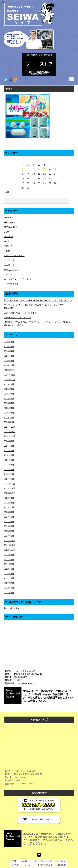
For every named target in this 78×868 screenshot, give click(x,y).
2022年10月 (10, 550)
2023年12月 (10, 484)
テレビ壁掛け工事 (44, 865)
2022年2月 (9, 583)
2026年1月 (9, 365)
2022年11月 (10, 545)
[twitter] (6, 80)
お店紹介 (62, 865)
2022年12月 (10, 540)
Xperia (7, 241)
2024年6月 (9, 455)
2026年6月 (9, 342)
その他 (7, 251)
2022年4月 (9, 578)
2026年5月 (9, 346)
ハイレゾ (61, 861)
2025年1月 (9, 422)
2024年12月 (10, 427)
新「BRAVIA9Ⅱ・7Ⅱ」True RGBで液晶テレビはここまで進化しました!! (38, 300)
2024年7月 (9, 451)
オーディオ (9, 260)
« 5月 (6, 192)
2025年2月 (9, 417)
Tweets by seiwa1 (12, 608)
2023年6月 (9, 512)
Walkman (8, 237)
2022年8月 (9, 559)
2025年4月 (9, 408)
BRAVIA (8, 218)
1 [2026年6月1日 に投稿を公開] (23, 169)
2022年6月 (9, 569)
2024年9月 (9, 441)
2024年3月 (9, 470)
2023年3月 (9, 526)
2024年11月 (10, 432)
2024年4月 (9, 465)
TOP (14, 861)
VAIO (6, 232)
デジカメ (8, 274)
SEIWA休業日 (10, 227)
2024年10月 (10, 436)
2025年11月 (10, 375)
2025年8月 (9, 389)
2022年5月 (9, 574)
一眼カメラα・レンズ (42, 861)
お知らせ (8, 246)
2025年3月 (9, 413)
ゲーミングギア (11, 270)
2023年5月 (9, 517)
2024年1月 (9, 479)
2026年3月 (9, 356)
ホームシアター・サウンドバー (18, 279)
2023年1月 (9, 536)
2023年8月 (9, 503)
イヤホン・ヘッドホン (14, 256)
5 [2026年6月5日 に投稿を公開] (44, 169)
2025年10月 (10, 380)
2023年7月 (9, 507)
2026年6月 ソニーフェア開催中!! (20, 313)
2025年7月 (9, 394)
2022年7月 (9, 564)
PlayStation (9, 222)
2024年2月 (9, 474)
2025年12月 (10, 370)
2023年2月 (9, 531)
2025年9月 (9, 384)
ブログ (28, 865)
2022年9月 (9, 555)
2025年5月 (9, 403)
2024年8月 (9, 446)
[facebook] (11, 80)
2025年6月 (9, 398)
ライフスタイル (11, 284)
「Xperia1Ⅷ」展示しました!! (18, 317)
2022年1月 (9, 588)
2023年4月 (9, 522)
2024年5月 (9, 460)
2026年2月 (9, 361)
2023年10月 (10, 493)
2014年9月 (9, 593)
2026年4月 (9, 351)
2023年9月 (9, 498)
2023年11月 (10, 488)
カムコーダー (10, 265)
